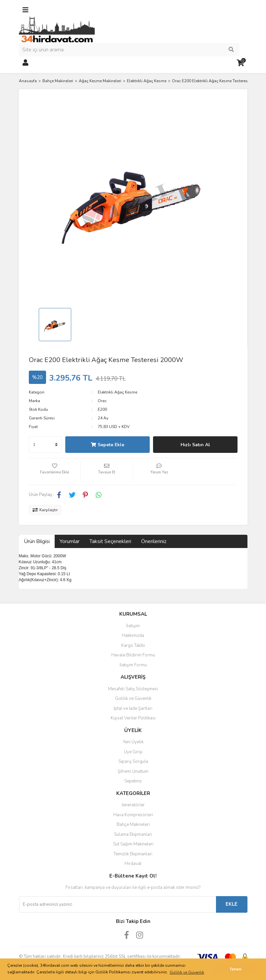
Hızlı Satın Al (195, 445)
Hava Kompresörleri (133, 815)
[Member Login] (26, 63)
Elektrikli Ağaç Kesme (117, 392)
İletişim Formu (133, 665)
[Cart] (241, 63)
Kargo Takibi (133, 645)
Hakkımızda (133, 636)
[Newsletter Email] (117, 904)
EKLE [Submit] (232, 904)
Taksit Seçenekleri (110, 541)
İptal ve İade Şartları (133, 708)
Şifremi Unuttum (133, 771)
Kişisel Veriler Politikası (133, 718)
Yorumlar (70, 541)
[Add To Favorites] (55, 471)
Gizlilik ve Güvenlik (133, 699)
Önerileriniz (154, 541)
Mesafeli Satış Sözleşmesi (133, 689)
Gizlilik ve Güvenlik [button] (187, 972)
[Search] (129, 50)
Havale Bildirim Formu (133, 655)
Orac (102, 401)
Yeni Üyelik (133, 742)
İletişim (133, 626)
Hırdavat (133, 864)
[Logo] (57, 30)
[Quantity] (45, 445)
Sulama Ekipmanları (133, 834)
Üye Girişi (133, 752)
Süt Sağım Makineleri (133, 844)
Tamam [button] (236, 969)
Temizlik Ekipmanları (133, 854)
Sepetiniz (133, 781)
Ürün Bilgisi (37, 541)
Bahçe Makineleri (133, 825)
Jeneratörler (133, 805)
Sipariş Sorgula (133, 762)
